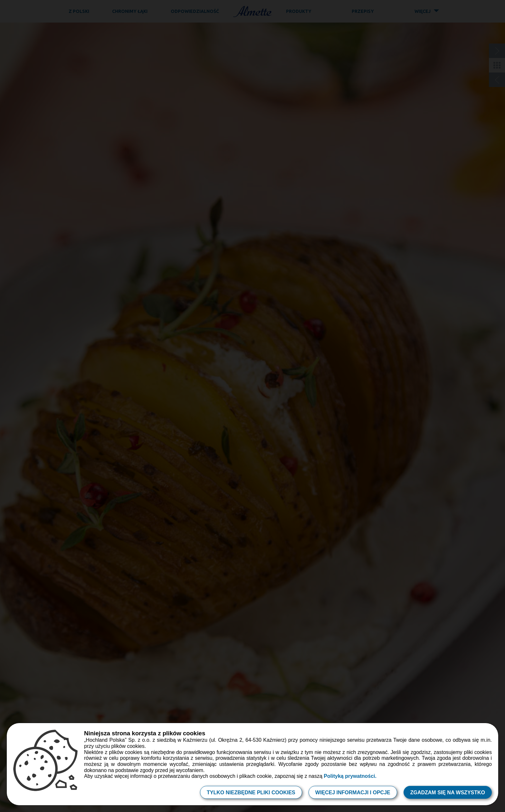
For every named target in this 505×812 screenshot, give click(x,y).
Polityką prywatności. (350, 776)
